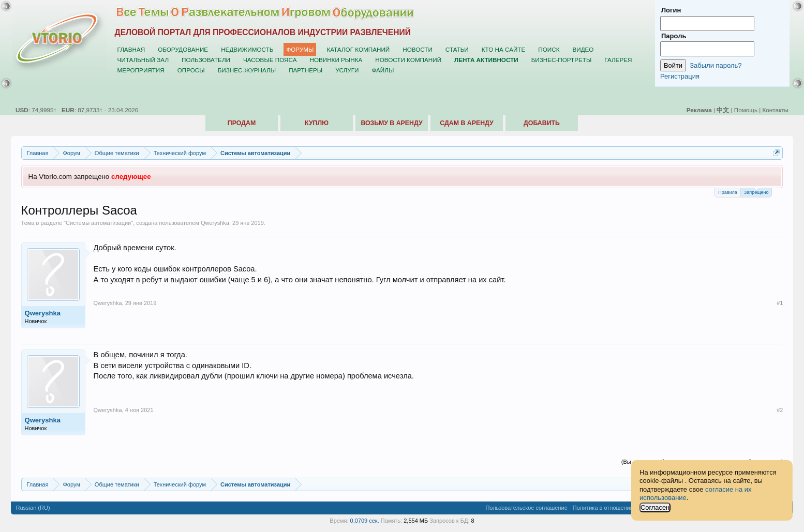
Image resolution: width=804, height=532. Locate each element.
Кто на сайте (504, 49)
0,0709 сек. (365, 521)
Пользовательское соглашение (526, 508)
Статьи (457, 49)
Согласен (655, 507)
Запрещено (756, 192)
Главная (131, 49)
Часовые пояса (270, 60)
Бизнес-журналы (247, 70)
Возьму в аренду (391, 123)
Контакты (776, 110)
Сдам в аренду (466, 123)
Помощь (746, 110)
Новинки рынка (336, 60)
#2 (780, 410)
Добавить (542, 123)
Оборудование (183, 49)
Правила (728, 192)
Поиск (549, 49)
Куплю (317, 123)
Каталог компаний (358, 49)
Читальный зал (143, 60)
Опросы (191, 70)
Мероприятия (141, 70)
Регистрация (680, 76)
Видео (583, 49)
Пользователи (206, 60)
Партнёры (306, 70)
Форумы (300, 49)
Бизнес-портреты (562, 60)
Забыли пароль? (716, 65)
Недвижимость (247, 49)
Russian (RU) (33, 508)
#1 (780, 303)
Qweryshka (215, 223)
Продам (242, 123)
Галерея (618, 60)
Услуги (347, 70)
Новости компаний (408, 60)
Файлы (383, 70)
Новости (418, 49)
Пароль (674, 36)
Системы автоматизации (98, 223)
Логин (671, 10)
